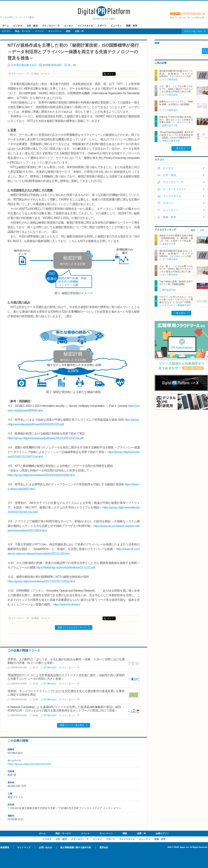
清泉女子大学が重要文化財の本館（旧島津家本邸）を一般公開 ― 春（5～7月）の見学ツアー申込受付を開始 (176, 240)
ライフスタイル (85, 26)
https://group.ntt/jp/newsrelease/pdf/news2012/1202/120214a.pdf (45, 438)
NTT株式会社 (50, 668)
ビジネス (18, 26)
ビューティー (171, 210)
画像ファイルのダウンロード (72, 627)
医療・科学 (132, 26)
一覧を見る (180, 148)
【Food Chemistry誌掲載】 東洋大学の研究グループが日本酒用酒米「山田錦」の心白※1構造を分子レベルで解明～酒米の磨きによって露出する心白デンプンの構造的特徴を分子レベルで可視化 (176, 139)
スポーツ (102, 26)
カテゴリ (6, 31)
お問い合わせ (45, 847)
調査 (68, 31)
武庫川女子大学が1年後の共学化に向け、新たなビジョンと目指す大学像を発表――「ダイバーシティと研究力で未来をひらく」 (176, 121)
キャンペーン (55, 31)
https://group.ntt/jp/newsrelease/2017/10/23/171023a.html (41, 581)
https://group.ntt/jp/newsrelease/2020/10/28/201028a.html (41, 475)
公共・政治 (32, 26)
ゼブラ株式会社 (170, 79)
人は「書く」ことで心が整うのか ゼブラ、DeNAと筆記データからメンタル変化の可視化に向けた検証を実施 (176, 90)
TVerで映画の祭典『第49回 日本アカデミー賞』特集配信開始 (176, 283)
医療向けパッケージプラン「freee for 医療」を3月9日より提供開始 (176, 103)
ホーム (6, 26)
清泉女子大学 (169, 244)
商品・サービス (23, 31)
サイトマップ (24, 847)
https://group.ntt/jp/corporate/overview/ (29, 764)
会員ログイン (162, 833)
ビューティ (116, 26)
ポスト (110, 74)
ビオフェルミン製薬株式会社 (177, 305)
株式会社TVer (169, 290)
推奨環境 (5, 847)
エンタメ (69, 26)
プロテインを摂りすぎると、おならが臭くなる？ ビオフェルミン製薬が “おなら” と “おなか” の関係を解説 (176, 301)
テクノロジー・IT (51, 26)
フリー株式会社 (170, 110)
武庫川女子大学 (170, 125)
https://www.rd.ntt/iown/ (67, 604)
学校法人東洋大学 (171, 141)
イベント (39, 31)
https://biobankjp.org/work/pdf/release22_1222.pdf (66, 567)
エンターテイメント (175, 189)
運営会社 (104, 847)
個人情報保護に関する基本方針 (76, 847)
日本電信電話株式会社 (24, 65)
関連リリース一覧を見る (72, 725)
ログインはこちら (193, 31)
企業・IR (79, 31)
